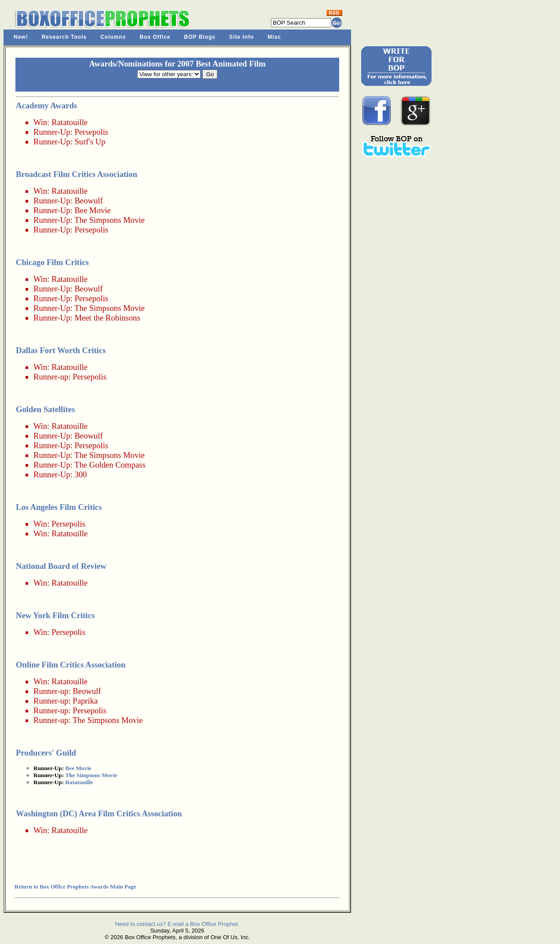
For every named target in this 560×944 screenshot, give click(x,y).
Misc (274, 37)
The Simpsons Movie (110, 220)
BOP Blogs (200, 37)
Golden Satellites (45, 409)
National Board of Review (61, 566)
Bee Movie (92, 210)
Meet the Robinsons (107, 318)
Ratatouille (70, 122)
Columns (113, 37)
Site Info (242, 37)
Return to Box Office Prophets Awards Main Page (75, 887)
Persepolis (91, 132)
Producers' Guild (46, 753)
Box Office (155, 37)
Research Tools (64, 37)
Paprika (85, 701)
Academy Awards (46, 105)
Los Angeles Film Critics (59, 507)
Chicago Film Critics (52, 262)
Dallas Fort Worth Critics (61, 350)
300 (81, 474)
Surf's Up (90, 142)
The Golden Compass (110, 465)
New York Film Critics (55, 615)
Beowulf (88, 201)
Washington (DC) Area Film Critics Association (99, 813)
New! (21, 37)
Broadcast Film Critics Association (77, 174)
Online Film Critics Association (71, 665)
